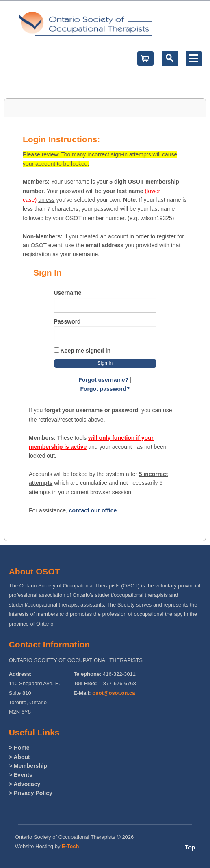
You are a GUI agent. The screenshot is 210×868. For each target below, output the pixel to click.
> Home (19, 748)
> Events (21, 775)
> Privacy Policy (31, 793)
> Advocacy (25, 784)
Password (67, 321)
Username (68, 293)
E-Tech (70, 846)
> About (19, 757)
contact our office (93, 510)
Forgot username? (103, 380)
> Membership (28, 766)
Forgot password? (105, 389)
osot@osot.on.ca (114, 693)
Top (190, 847)
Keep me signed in (86, 351)
